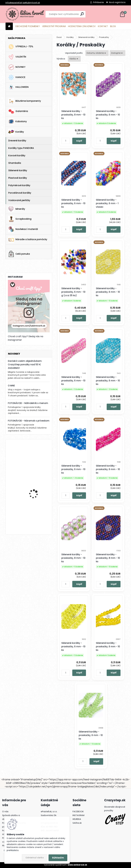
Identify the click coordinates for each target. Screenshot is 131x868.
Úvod (59, 37)
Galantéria (18, 111)
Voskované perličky (19, 200)
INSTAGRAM (78, 815)
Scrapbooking (20, 219)
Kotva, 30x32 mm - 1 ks (37, 454)
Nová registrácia (117, 2)
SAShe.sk (77, 823)
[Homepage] (9, 26)
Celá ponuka (19, 254)
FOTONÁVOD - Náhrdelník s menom (28, 403)
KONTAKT (103, 26)
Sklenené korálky (18, 170)
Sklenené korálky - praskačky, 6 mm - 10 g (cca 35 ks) (73, 292)
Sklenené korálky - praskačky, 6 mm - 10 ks (108, 115)
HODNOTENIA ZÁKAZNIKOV (82, 26)
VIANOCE (17, 77)
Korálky (16, 132)
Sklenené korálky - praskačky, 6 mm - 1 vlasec (107, 203)
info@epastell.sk (14, 3)
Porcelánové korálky (20, 193)
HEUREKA (77, 819)
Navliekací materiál (23, 229)
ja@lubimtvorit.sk (31, 3)
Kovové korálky (17, 155)
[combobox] (97, 53)
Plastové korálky (18, 178)
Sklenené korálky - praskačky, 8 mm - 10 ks (73, 115)
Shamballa (15, 163)
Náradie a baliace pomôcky (28, 240)
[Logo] (26, 14)
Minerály (17, 209)
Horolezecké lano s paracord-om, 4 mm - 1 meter (37, 488)
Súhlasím (58, 858)
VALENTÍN (17, 57)
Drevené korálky (17, 141)
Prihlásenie (99, 2)
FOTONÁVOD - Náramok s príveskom (29, 421)
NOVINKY (17, 67)
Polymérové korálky (19, 185)
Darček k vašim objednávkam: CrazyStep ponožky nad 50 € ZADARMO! (25, 364)
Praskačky (104, 37)
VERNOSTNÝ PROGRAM (54, 26)
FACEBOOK (78, 812)
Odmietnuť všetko (35, 858)
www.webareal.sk (77, 865)
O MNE (11, 386)
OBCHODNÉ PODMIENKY (27, 26)
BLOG (113, 26)
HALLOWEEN (18, 87)
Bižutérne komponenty (25, 101)
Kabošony (17, 122)
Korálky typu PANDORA (21, 148)
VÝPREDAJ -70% (21, 47)
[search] (82, 14)
